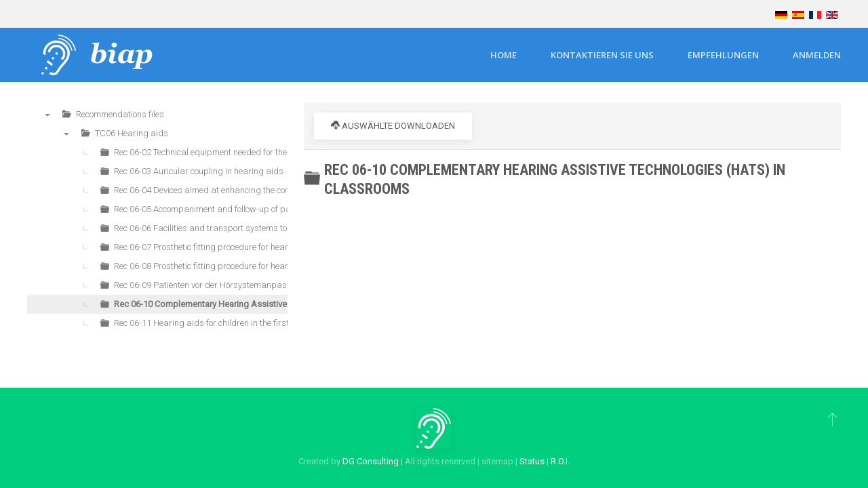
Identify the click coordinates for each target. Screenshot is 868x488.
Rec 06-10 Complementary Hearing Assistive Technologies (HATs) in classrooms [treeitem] (271, 304)
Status (532, 461)
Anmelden (817, 55)
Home (504, 55)
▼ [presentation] (47, 115)
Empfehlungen (723, 55)
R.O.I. (560, 461)
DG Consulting (371, 461)
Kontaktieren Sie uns (602, 55)
